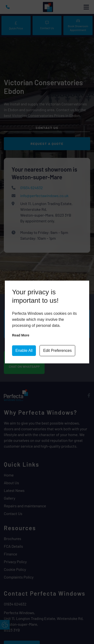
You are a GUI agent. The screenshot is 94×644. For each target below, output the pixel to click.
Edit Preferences (57, 351)
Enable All (24, 351)
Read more (21, 335)
